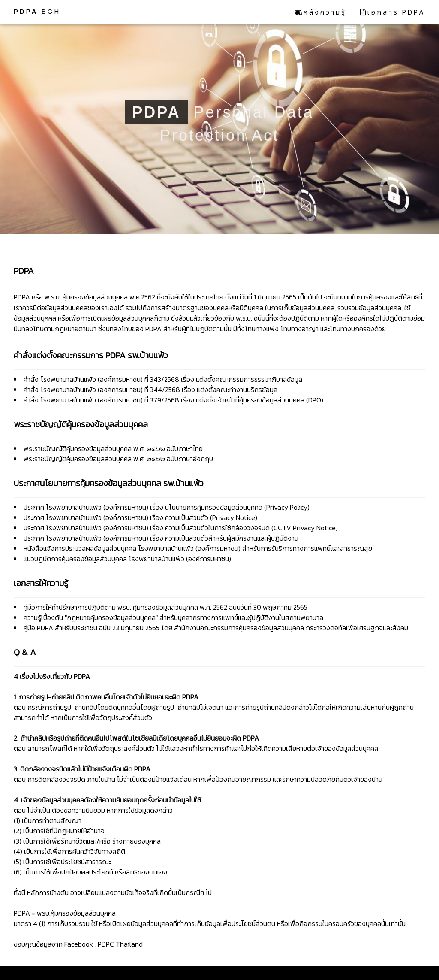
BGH (37, 11)
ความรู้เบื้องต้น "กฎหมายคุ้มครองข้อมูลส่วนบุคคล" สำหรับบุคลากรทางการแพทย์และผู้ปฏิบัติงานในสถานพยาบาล (173, 617)
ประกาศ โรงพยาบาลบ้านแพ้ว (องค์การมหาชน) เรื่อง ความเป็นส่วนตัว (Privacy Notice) (140, 517)
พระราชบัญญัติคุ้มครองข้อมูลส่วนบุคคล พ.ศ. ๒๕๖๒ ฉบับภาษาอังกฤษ (118, 459)
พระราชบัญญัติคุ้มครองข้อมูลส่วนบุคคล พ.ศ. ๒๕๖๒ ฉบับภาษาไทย (113, 448)
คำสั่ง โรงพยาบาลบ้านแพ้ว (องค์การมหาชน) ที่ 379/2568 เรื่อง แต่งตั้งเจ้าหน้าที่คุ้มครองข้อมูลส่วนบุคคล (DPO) (173, 400)
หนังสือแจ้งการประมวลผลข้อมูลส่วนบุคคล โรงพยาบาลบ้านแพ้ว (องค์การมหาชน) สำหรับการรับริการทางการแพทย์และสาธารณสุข (198, 548)
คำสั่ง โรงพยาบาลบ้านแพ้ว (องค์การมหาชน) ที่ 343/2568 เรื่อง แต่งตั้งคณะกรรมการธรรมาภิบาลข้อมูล (163, 379)
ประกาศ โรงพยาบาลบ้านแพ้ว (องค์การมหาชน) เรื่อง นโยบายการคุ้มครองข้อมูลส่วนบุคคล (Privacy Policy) (167, 507)
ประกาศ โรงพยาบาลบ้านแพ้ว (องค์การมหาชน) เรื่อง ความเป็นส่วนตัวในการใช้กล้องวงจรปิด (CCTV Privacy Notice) (181, 528)
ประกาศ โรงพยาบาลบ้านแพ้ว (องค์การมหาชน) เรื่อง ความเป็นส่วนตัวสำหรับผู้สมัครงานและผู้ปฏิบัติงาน (161, 538)
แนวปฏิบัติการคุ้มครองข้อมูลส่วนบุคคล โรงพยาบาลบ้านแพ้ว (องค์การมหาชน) (127, 559)
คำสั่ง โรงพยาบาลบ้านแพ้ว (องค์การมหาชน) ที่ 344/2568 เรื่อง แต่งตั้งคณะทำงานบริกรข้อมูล (150, 390)
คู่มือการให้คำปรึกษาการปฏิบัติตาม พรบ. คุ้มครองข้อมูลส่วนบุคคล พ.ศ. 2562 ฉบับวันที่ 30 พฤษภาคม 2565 (165, 607)
